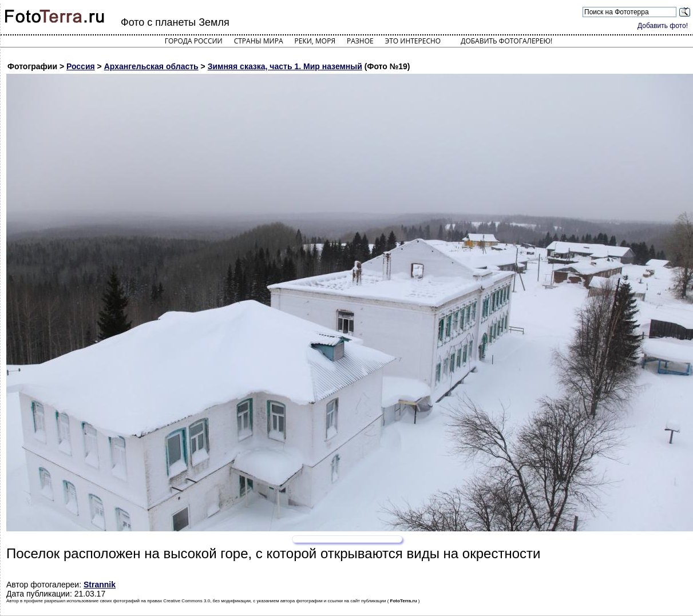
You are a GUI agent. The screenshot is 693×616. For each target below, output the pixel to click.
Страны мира (259, 41)
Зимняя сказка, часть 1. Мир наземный (285, 66)
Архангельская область (151, 66)
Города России (194, 41)
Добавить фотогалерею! (506, 41)
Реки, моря (315, 41)
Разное (360, 41)
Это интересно (413, 41)
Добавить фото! (663, 26)
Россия (81, 66)
